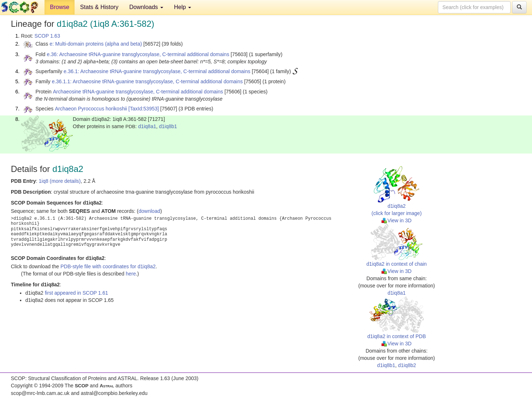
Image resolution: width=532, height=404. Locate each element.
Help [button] (183, 7)
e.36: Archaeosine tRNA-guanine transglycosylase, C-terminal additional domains (138, 54)
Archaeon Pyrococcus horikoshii (91, 109)
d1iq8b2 (407, 365)
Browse (60, 7)
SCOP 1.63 (47, 36)
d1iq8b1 (168, 126)
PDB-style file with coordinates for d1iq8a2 (108, 266)
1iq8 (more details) (60, 181)
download (149, 211)
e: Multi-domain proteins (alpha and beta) (96, 44)
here (131, 274)
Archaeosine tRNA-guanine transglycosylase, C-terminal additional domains (138, 92)
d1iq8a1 (147, 126)
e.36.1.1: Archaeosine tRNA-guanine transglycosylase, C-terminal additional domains (147, 81)
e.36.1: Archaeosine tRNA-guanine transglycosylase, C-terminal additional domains (157, 71)
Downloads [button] (146, 7)
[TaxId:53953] (144, 109)
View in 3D (396, 220)
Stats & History (99, 7)
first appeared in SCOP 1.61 (77, 293)
